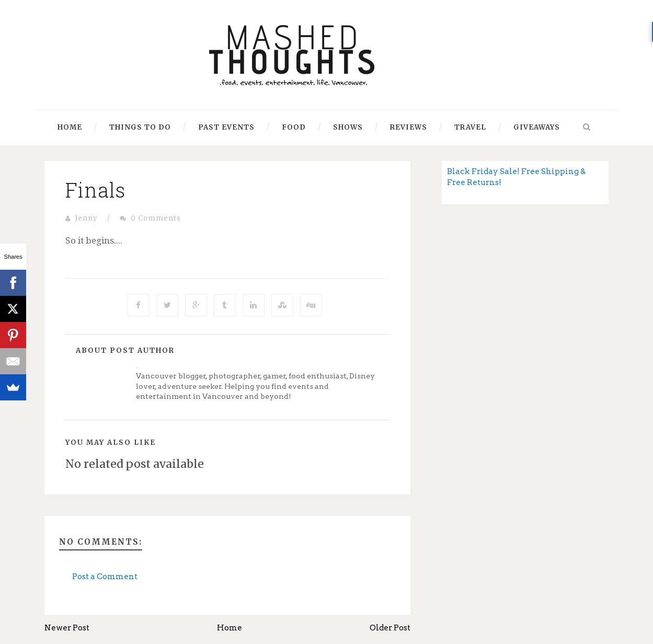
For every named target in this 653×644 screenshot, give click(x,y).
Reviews (409, 127)
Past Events (226, 127)
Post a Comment (105, 577)
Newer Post (67, 628)
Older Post (390, 628)
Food (294, 127)
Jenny (86, 218)
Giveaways (537, 127)
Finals (95, 190)
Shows (348, 127)
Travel (470, 127)
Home (70, 127)
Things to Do (140, 127)
